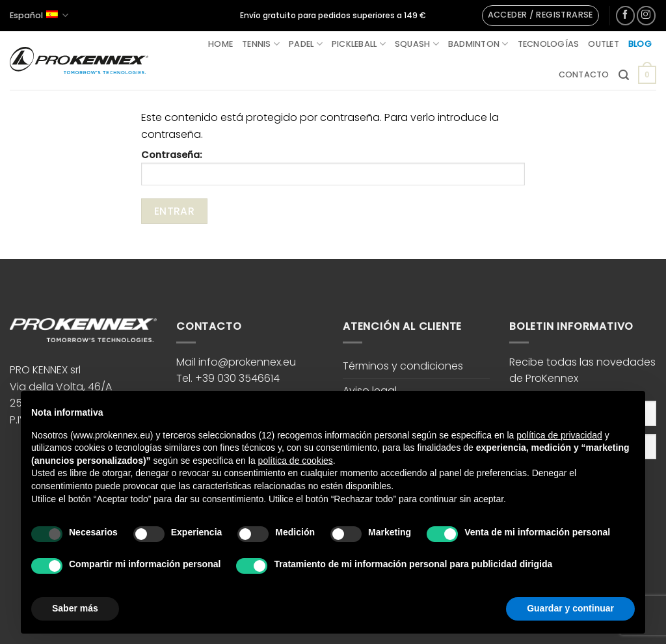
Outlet (604, 44)
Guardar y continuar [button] (570, 608)
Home (220, 44)
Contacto (584, 74)
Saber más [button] (75, 608)
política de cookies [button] (296, 461)
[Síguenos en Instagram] (646, 15)
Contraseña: (333, 167)
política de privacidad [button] (559, 435)
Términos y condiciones (403, 366)
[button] (540, 16)
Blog (640, 44)
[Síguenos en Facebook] (625, 15)
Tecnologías (549, 44)
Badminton (478, 44)
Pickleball (359, 44)
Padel (306, 44)
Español (39, 15)
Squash (417, 44)
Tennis (261, 44)
